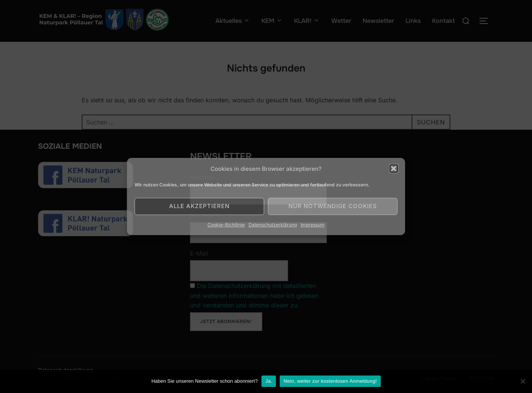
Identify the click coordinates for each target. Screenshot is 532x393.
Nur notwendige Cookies (333, 206)
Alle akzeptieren (199, 206)
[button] (394, 169)
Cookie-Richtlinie (226, 225)
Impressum (313, 225)
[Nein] (522, 381)
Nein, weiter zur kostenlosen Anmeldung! (330, 381)
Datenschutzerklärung (273, 225)
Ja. (269, 381)
